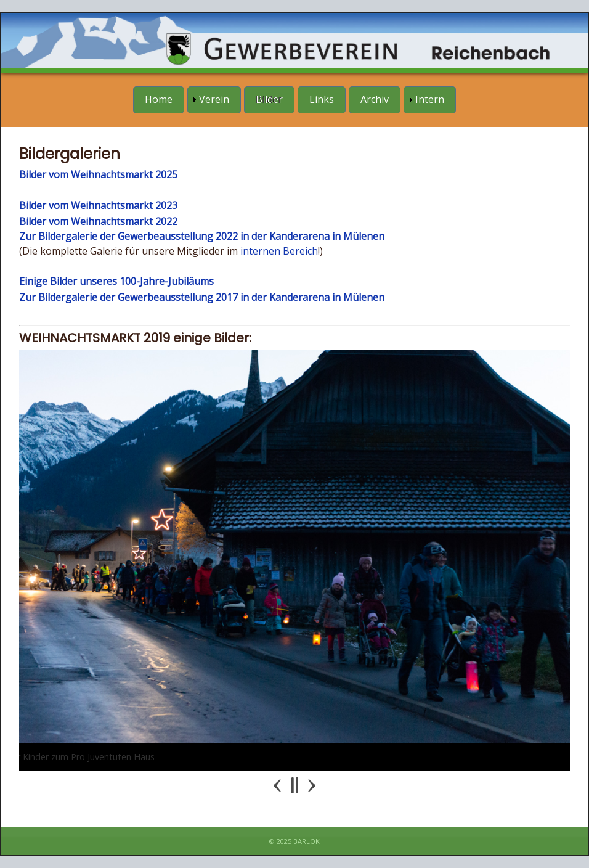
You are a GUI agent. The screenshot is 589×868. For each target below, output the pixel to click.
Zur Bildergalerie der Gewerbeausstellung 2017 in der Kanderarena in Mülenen (202, 297)
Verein (214, 99)
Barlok (307, 841)
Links (322, 99)
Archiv (375, 99)
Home (159, 99)
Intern (430, 99)
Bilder (269, 99)
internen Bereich (279, 251)
